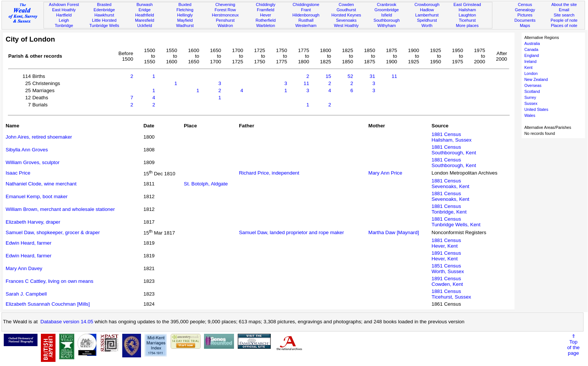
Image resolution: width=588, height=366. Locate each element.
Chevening (225, 4)
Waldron (225, 25)
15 (328, 76)
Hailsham (467, 10)
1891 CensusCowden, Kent (447, 281)
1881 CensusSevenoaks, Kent (451, 184)
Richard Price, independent (269, 173)
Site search (564, 15)
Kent (528, 67)
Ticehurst (467, 20)
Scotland (532, 91)
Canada (531, 49)
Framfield (265, 10)
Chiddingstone (306, 4)
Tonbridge (64, 25)
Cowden (346, 4)
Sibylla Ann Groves (27, 150)
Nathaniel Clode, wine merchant (41, 184)
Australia (532, 43)
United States (536, 109)
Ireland (530, 61)
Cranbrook (387, 4)
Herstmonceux (225, 15)
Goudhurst (346, 10)
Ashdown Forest (64, 4)
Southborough (387, 20)
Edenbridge (104, 10)
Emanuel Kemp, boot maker (37, 196)
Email (564, 10)
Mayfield (185, 20)
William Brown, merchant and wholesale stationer (60, 209)
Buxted (185, 4)
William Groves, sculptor (33, 162)
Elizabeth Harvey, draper (33, 222)
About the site (564, 4)
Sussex (531, 103)
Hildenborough (306, 15)
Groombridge (387, 10)
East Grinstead (467, 4)
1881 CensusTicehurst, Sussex (451, 294)
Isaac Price (18, 173)
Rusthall (306, 20)
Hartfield (64, 15)
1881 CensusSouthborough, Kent (454, 150)
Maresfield (145, 20)
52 (350, 76)
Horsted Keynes (346, 15)
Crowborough (427, 4)
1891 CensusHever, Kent (446, 256)
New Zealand (536, 79)
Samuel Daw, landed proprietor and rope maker (291, 232)
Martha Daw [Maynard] (394, 232)
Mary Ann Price (385, 173)
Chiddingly (265, 4)
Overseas (533, 85)
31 (372, 76)
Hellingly (185, 15)
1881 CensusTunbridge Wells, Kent (456, 222)
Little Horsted (104, 20)
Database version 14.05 (67, 322)
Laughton (467, 15)
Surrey (530, 97)
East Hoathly (64, 10)
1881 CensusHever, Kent (446, 243)
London (531, 73)
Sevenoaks (346, 20)
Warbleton (265, 25)
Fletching (185, 10)
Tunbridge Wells (104, 25)
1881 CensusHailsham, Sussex (452, 137)
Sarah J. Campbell (26, 294)
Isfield (386, 15)
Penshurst (225, 20)
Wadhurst (185, 25)
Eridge (145, 10)
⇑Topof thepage (573, 345)
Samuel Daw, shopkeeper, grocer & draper (53, 232)
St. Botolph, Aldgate (206, 184)
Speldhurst (427, 20)
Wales (530, 115)
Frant (306, 10)
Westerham (306, 25)
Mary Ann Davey (24, 268)
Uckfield (145, 25)
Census (525, 4)
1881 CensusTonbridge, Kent (449, 209)
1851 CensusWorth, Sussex (448, 269)
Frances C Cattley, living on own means (49, 281)
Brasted (104, 4)
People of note (564, 20)
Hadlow (427, 10)
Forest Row (225, 10)
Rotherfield (265, 20)
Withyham (386, 25)
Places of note (564, 25)
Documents (525, 20)
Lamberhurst (427, 15)
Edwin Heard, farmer (28, 243)
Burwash (145, 4)
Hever (265, 15)
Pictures (525, 15)
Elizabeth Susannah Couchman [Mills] (48, 304)
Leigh (64, 20)
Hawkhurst (104, 15)
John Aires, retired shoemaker (39, 137)
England (532, 55)
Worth (427, 25)
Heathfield (145, 15)
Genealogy (525, 10)
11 (394, 76)
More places (467, 25)
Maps (525, 25)
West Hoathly (346, 25)
